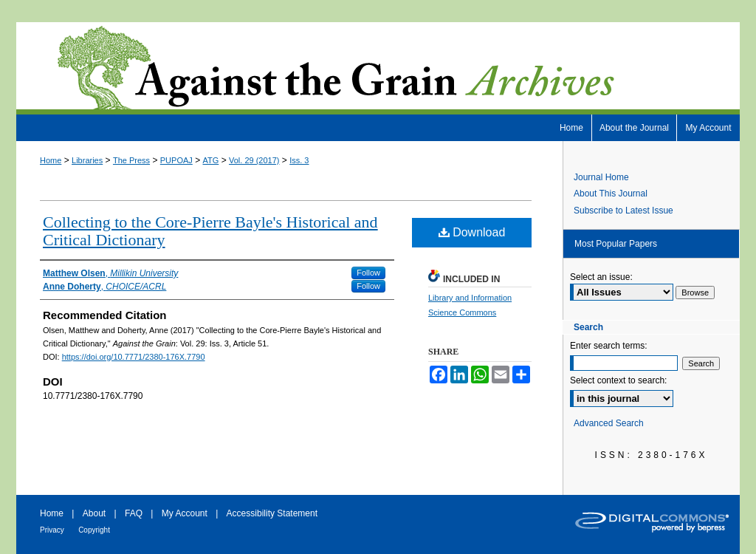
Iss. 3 (299, 160)
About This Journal (611, 194)
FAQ (134, 513)
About (94, 513)
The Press (131, 160)
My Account (185, 513)
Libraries (87, 160)
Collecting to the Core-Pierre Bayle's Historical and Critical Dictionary (210, 231)
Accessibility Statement (272, 513)
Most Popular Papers (616, 244)
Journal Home (601, 177)
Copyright (94, 530)
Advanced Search (609, 423)
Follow (368, 273)
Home (51, 160)
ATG (211, 160)
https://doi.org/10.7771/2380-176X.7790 (134, 357)
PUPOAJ (176, 160)
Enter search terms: (609, 346)
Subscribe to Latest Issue (623, 211)
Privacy (52, 530)
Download (472, 232)
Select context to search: (618, 380)
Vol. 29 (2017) (254, 160)
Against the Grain (378, 68)
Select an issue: (601, 277)
